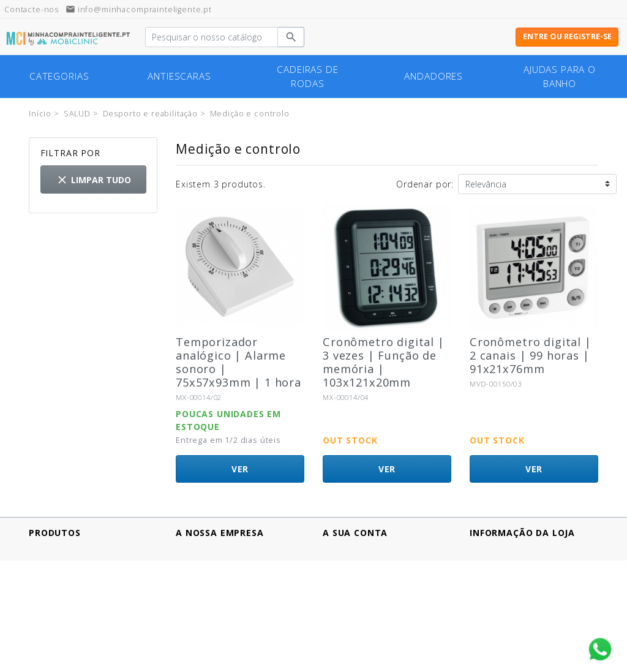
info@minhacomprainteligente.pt (139, 9)
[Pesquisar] (212, 37)
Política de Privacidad (223, 576)
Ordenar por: (425, 184)
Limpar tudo (93, 180)
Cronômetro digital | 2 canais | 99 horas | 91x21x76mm (531, 355)
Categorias (59, 76)
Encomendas (351, 563)
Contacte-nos (206, 627)
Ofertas (45, 550)
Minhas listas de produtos (381, 601)
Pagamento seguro (217, 563)
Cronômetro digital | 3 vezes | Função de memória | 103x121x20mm (384, 362)
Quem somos (205, 614)
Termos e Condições (221, 601)
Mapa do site (205, 640)
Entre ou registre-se (567, 36)
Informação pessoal (367, 550)
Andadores (434, 76)
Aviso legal (199, 550)
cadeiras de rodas (307, 77)
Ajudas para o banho (560, 77)
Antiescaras (179, 76)
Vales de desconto (364, 588)
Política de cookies (218, 588)
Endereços (346, 576)
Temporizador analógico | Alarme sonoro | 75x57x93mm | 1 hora (238, 362)
